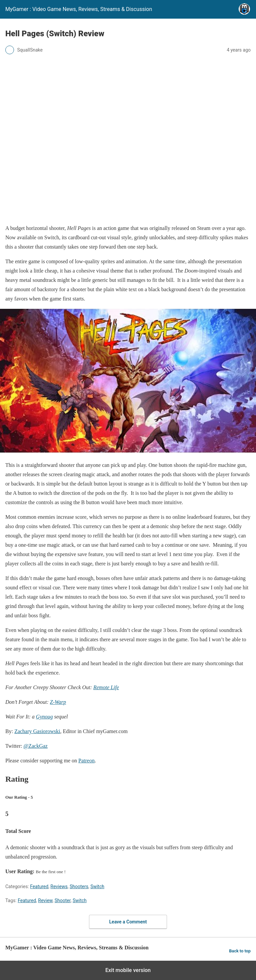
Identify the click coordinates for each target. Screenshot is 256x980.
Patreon (86, 761)
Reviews (59, 886)
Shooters (79, 886)
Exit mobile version (128, 970)
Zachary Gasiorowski (37, 731)
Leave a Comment (128, 922)
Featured (39, 886)
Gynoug (44, 717)
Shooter (63, 900)
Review (45, 900)
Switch (97, 886)
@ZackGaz (35, 746)
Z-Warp (58, 702)
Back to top (240, 951)
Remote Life (106, 687)
